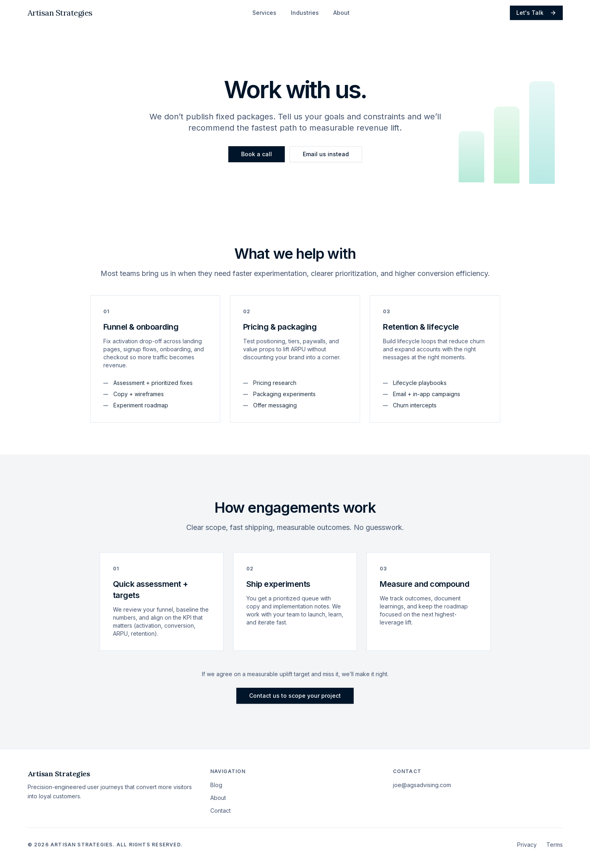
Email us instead (326, 154)
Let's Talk (536, 13)
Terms (555, 845)
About (341, 13)
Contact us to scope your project (295, 696)
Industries (305, 13)
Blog (216, 785)
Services (264, 13)
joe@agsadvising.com (422, 785)
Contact (220, 811)
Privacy (527, 845)
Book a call (257, 154)
